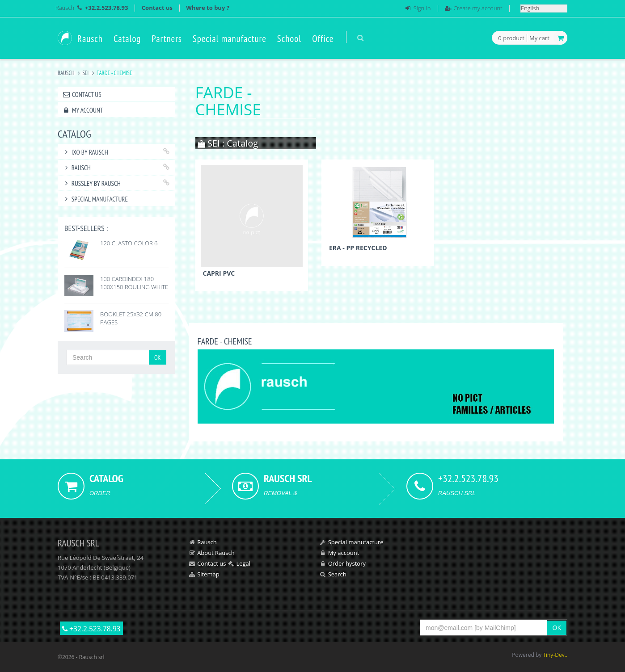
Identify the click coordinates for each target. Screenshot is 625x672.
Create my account (478, 8)
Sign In (422, 8)
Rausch (65, 8)
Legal (243, 563)
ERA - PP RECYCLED (358, 248)
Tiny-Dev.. (555, 655)
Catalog (127, 39)
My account (82, 110)
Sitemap (208, 574)
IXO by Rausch (85, 152)
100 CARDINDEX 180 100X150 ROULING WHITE (134, 283)
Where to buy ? (208, 8)
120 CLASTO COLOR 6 (129, 243)
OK (158, 357)
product (511, 38)
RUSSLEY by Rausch (91, 183)
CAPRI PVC (219, 273)
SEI (85, 73)
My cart (539, 38)
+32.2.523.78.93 (91, 629)
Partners (167, 39)
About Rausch (216, 553)
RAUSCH (76, 168)
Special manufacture (230, 39)
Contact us (157, 8)
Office (323, 39)
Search (337, 574)
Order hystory (347, 563)
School (289, 39)
